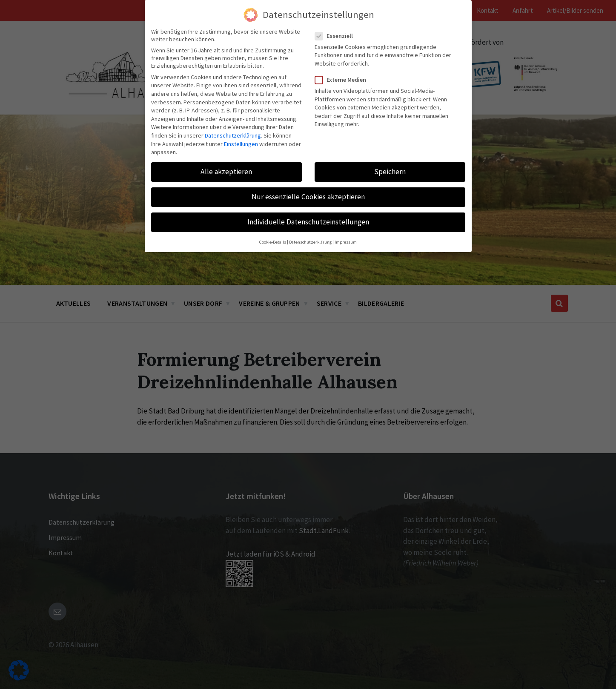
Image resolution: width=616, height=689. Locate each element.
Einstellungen (241, 144)
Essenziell (337, 36)
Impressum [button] (346, 242)
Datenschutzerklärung (233, 135)
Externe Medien (343, 80)
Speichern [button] (390, 172)
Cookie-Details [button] (273, 242)
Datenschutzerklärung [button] (310, 242)
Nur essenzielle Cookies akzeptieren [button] (308, 197)
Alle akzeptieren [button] (226, 172)
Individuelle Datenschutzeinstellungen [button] (308, 222)
